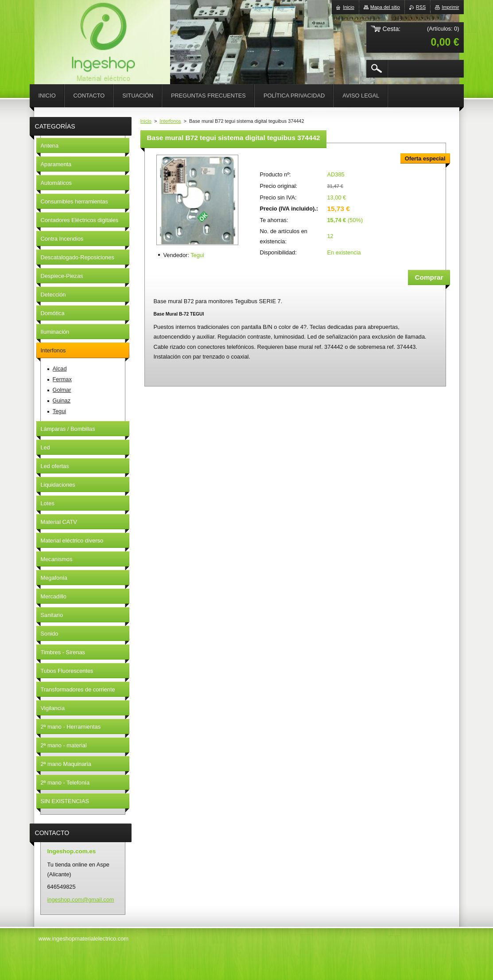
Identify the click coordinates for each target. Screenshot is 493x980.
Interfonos (170, 121)
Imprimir (450, 7)
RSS (421, 7)
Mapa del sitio (385, 7)
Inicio (146, 121)
